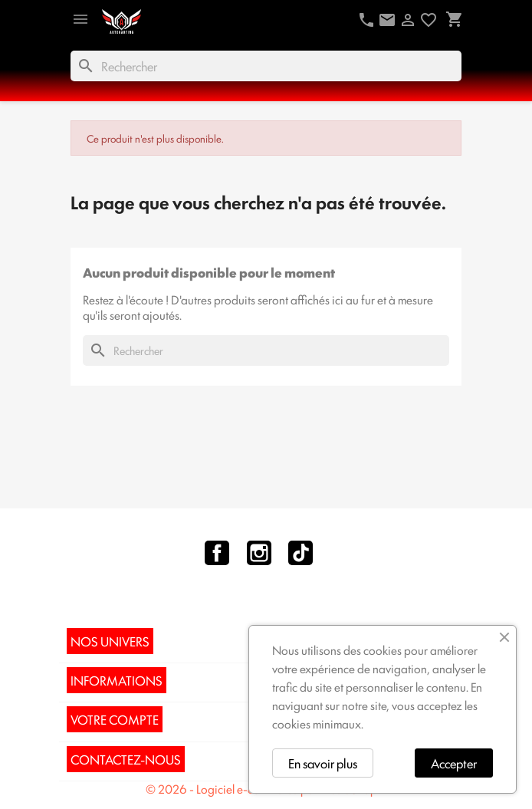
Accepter (454, 763)
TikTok (300, 553)
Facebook (217, 553)
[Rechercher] (266, 66)
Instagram (259, 553)
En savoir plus (323, 763)
